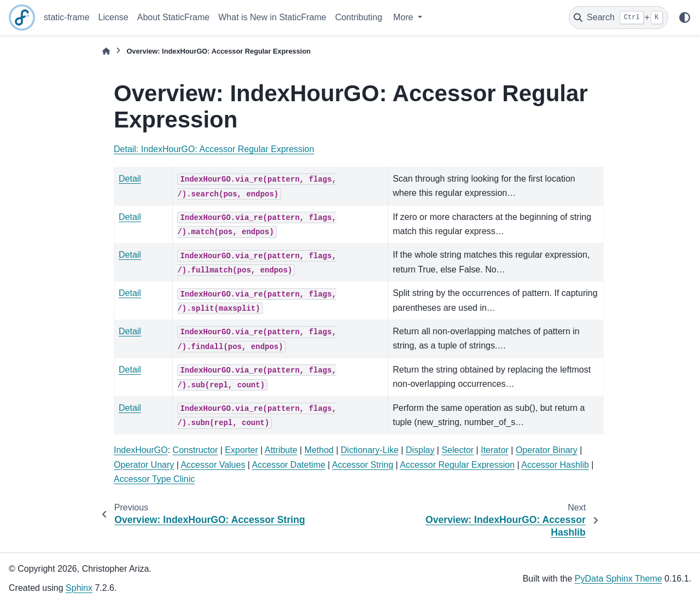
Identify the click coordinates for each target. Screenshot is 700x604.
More (404, 17)
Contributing (359, 17)
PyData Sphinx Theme (619, 579)
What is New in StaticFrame (272, 17)
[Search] (619, 18)
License (113, 17)
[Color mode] (685, 18)
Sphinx (79, 588)
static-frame (67, 17)
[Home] (106, 51)
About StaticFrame (174, 17)
